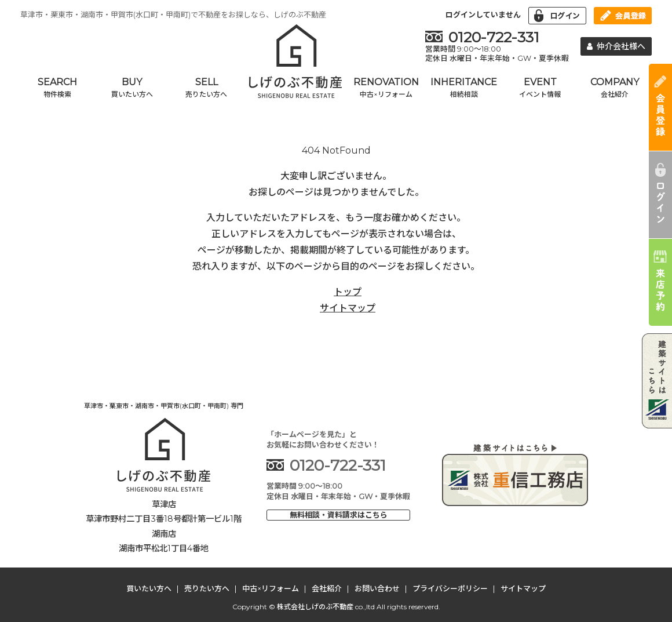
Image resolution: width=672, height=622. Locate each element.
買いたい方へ (149, 588)
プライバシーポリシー (450, 588)
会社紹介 (327, 588)
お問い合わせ (377, 588)
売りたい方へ (207, 588)
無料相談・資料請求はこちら (339, 515)
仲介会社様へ (616, 46)
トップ (348, 292)
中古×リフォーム (271, 588)
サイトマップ (348, 308)
